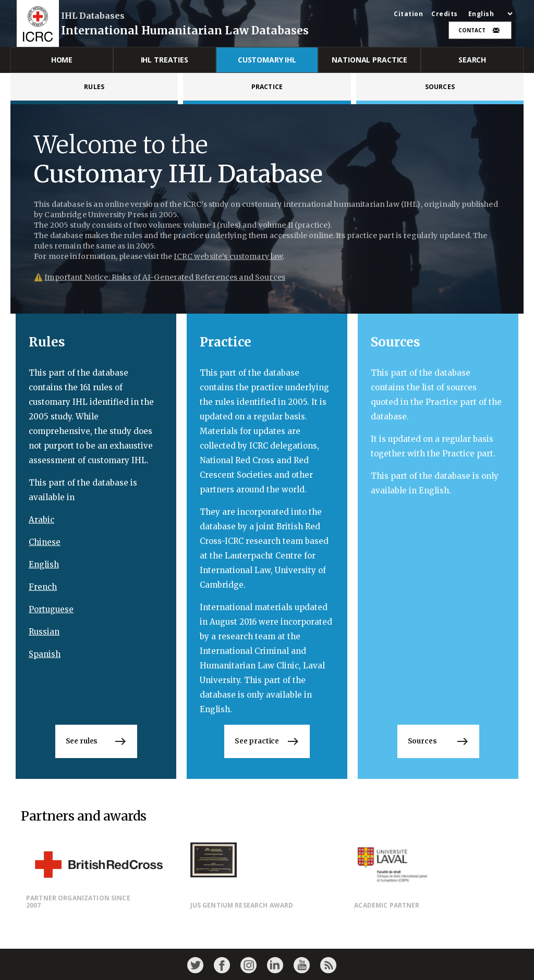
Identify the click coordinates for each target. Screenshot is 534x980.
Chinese (45, 542)
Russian (44, 632)
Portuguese (51, 609)
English (44, 565)
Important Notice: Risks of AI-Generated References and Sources (165, 277)
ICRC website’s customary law (228, 256)
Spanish (45, 654)
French (43, 587)
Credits (445, 14)
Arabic (41, 520)
